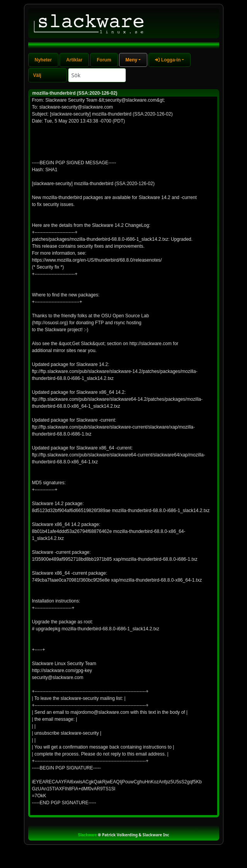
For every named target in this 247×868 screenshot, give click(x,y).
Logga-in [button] (168, 60)
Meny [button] (132, 60)
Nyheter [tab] (43, 60)
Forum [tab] (104, 60)
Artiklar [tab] (74, 60)
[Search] (97, 75)
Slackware (88, 835)
